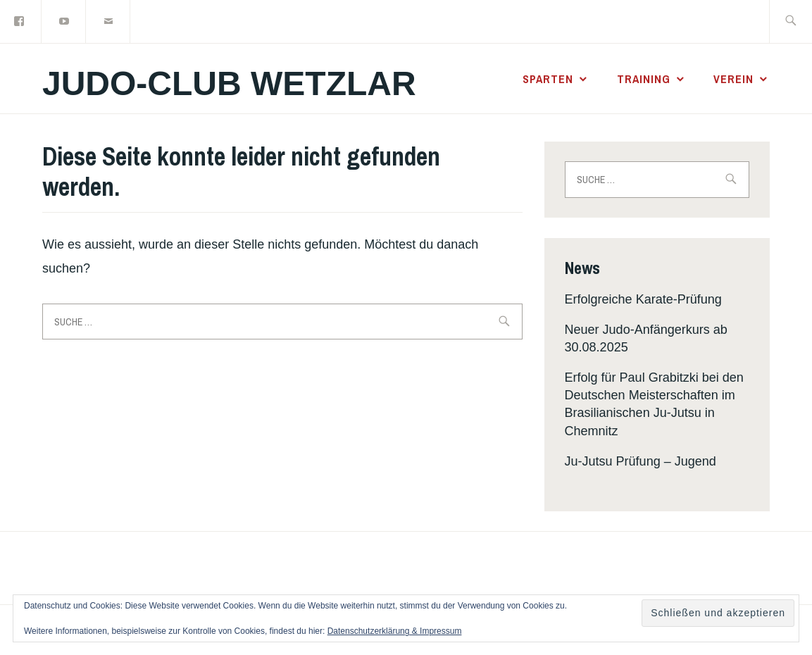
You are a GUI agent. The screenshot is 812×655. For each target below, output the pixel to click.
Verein (733, 79)
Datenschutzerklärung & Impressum (395, 631)
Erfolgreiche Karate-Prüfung (643, 299)
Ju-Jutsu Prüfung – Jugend (641, 461)
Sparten (548, 79)
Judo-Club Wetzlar (229, 83)
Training (644, 79)
